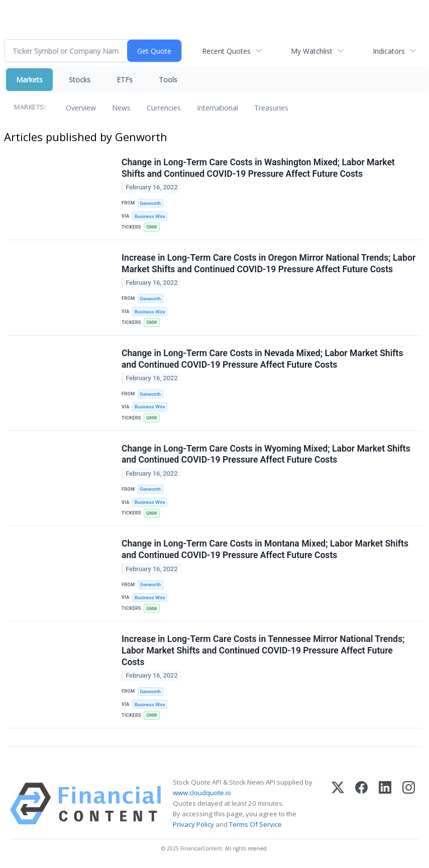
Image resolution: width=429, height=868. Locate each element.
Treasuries (271, 108)
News (121, 108)
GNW (152, 227)
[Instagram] (409, 804)
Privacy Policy (193, 824)
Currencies (164, 108)
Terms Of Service (255, 824)
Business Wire (150, 216)
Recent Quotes (226, 51)
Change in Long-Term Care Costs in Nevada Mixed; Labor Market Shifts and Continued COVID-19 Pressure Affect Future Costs (262, 359)
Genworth (150, 203)
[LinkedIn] (385, 804)
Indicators (389, 51)
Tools (168, 80)
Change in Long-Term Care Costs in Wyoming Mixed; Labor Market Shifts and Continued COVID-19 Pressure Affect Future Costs (266, 454)
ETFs (125, 80)
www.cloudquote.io (202, 793)
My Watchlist (312, 51)
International (218, 108)
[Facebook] (361, 804)
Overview (81, 108)
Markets (29, 80)
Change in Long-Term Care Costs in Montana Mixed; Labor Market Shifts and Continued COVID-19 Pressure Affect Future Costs (265, 549)
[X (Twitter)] (338, 804)
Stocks (80, 80)
